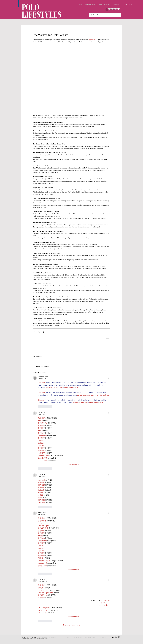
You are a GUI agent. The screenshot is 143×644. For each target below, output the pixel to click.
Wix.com (54, 637)
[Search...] (105, 15)
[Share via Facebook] (34, 332)
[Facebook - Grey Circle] (118, 9)
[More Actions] (109, 378)
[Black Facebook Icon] (110, 637)
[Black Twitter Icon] (113, 637)
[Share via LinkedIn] (44, 332)
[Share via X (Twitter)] (39, 332)
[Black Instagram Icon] (119, 637)
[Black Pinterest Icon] (116, 637)
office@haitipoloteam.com (39, 639)
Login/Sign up (128, 4)
